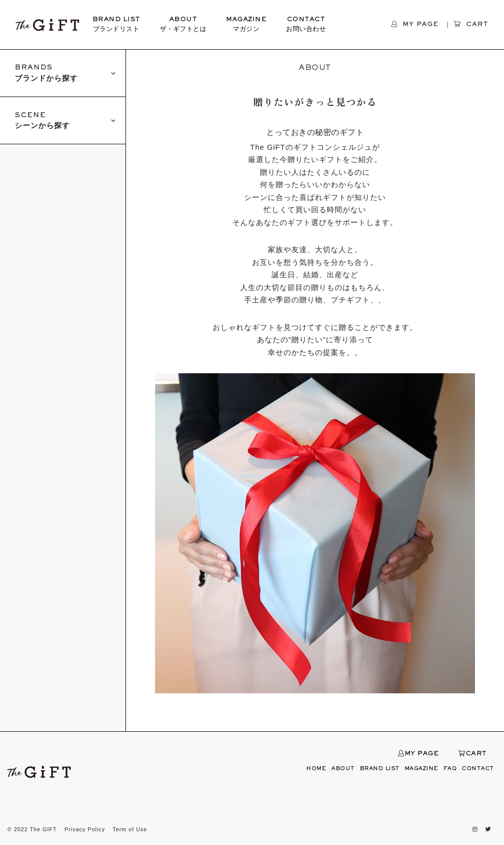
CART (472, 754)
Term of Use (130, 829)
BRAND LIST (116, 26)
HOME (316, 769)
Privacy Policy (85, 829)
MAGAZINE (246, 26)
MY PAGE (418, 754)
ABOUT (183, 26)
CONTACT (306, 26)
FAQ (450, 769)
